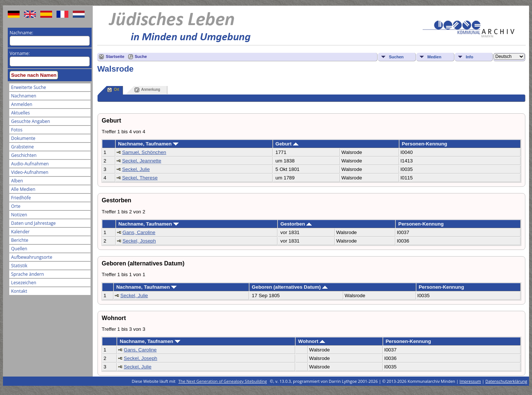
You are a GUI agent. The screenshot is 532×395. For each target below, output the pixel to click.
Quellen (19, 249)
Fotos (17, 130)
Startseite (115, 56)
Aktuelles (21, 113)
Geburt (287, 144)
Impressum (470, 381)
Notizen (19, 215)
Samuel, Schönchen (144, 152)
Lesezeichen (24, 283)
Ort (113, 90)
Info (470, 57)
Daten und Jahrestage (33, 223)
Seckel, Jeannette (141, 161)
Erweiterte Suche (28, 87)
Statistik (19, 266)
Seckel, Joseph (139, 241)
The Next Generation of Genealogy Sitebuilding (223, 381)
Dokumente (23, 138)
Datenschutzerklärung (506, 381)
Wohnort (312, 341)
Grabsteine (23, 147)
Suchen (396, 57)
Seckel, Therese (140, 178)
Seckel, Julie (136, 169)
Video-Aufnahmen (30, 172)
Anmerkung (147, 90)
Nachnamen (24, 96)
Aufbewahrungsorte (32, 257)
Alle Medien (23, 189)
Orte (16, 206)
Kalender (20, 232)
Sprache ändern (28, 274)
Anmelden (22, 104)
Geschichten (24, 155)
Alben (17, 181)
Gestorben (296, 224)
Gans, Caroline (139, 232)
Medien (434, 57)
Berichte (20, 240)
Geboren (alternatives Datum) (290, 287)
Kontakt (19, 291)
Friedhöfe (21, 198)
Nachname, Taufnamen (148, 144)
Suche (141, 56)
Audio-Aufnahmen (30, 164)
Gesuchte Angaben (30, 121)
